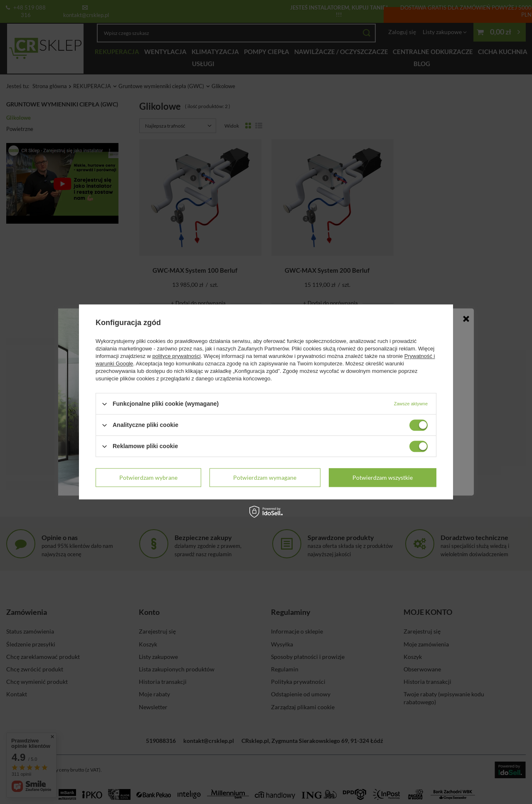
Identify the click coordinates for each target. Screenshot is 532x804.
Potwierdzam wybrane (148, 477)
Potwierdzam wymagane (265, 477)
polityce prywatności (177, 356)
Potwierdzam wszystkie (383, 477)
